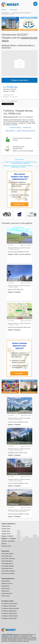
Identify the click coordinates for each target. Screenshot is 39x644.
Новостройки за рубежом (8, 571)
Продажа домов (6, 531)
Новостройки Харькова (8, 566)
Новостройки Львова (7, 568)
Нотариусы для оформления (18, 147)
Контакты (4, 543)
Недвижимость (6, 13)
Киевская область (9, 45)
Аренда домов (5, 586)
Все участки (19, 159)
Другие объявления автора (26, 131)
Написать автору (15, 128)
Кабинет (4, 10)
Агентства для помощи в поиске (22, 139)
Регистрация (13, 10)
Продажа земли (6, 534)
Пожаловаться (10, 131)
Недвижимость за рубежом (9, 539)
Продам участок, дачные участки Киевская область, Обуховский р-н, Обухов (18, 166)
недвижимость (14, 101)
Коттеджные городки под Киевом (10, 608)
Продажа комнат (6, 529)
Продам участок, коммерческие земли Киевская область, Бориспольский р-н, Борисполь (21, 163)
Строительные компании (8, 573)
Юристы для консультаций (23, 151)
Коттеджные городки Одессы (9, 613)
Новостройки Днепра (7, 561)
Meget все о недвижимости (19, 630)
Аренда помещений (7, 593)
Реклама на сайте (6, 546)
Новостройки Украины (7, 554)
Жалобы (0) (27, 128)
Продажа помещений (7, 536)
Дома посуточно (6, 588)
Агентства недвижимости (8, 541)
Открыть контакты (20, 80)
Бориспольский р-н (26, 45)
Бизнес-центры (6, 596)
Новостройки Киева (7, 556)
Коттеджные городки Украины (9, 603)
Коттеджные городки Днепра (9, 611)
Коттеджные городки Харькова (10, 616)
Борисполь (6, 48)
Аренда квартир (6, 581)
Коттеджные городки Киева (9, 606)
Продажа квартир (6, 526)
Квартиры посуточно (7, 583)
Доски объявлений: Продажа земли (21, 13)
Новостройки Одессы (7, 563)
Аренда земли (5, 591)
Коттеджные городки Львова (9, 618)
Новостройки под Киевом (8, 559)
